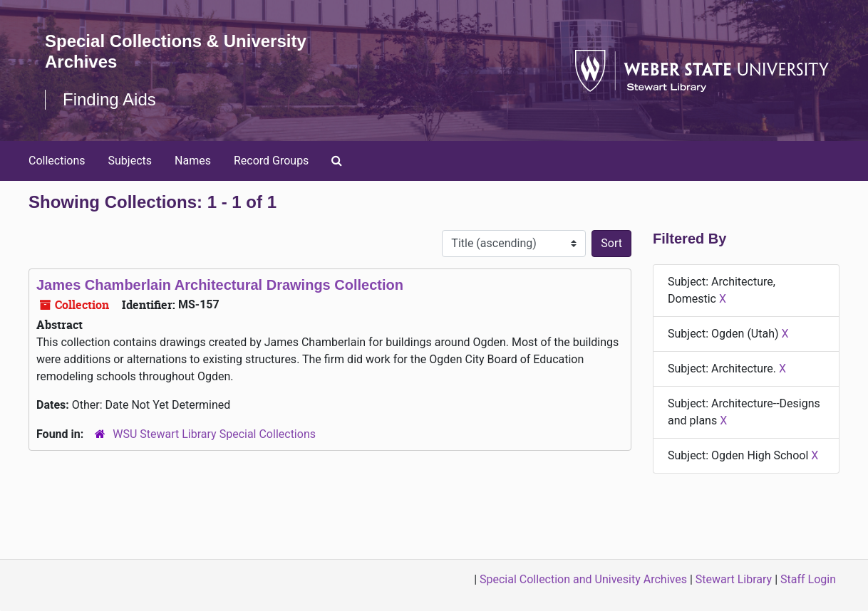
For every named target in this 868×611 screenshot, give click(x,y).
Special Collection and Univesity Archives (583, 579)
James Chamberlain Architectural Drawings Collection (220, 285)
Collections (57, 161)
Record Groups (271, 161)
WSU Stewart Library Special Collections (214, 434)
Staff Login (808, 579)
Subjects (130, 161)
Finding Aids (109, 99)
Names (193, 161)
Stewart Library (734, 579)
